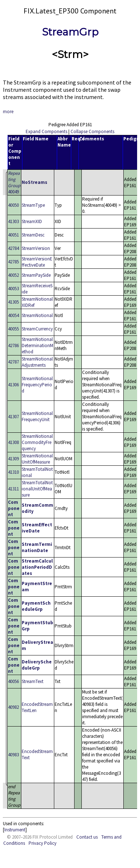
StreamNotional (37, 315)
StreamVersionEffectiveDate (37, 262)
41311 (13, 489)
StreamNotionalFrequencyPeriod (37, 385)
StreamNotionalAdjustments (37, 362)
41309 (13, 459)
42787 (13, 362)
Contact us (87, 837)
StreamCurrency (37, 329)
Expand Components (46, 131)
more (8, 112)
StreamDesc (33, 235)
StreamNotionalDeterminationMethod (37, 345)
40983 (13, 755)
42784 (13, 248)
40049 (14, 182)
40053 (13, 289)
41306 (13, 385)
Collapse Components (92, 131)
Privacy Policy (43, 843)
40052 (13, 275)
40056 (13, 681)
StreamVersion (36, 248)
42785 (13, 262)
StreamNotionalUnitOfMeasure (37, 459)
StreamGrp (70, 32)
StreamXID (32, 221)
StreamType (33, 205)
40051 (13, 235)
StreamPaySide (36, 275)
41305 (13, 302)
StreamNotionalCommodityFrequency (37, 442)
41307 (13, 417)
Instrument (15, 830)
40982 (13, 707)
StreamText (33, 681)
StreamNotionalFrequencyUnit (37, 416)
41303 (13, 221)
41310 (13, 472)
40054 (13, 315)
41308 (13, 442)
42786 (13, 345)
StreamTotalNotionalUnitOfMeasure (37, 489)
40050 (13, 205)
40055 (13, 329)
